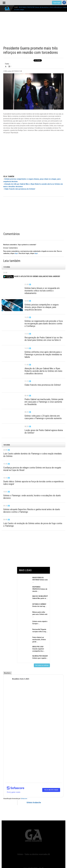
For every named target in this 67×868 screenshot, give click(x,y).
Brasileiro (7, 673)
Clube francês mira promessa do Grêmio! (20, 189)
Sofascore (24, 799)
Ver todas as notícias (42, 665)
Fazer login (57, 3)
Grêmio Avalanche (34, 803)
